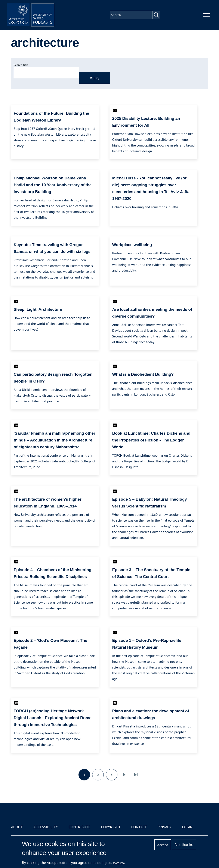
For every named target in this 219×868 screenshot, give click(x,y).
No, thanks (184, 845)
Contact (139, 827)
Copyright (111, 827)
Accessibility (46, 827)
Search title (21, 65)
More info (119, 863)
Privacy (164, 827)
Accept (163, 845)
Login (187, 827)
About (17, 827)
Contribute (80, 827)
